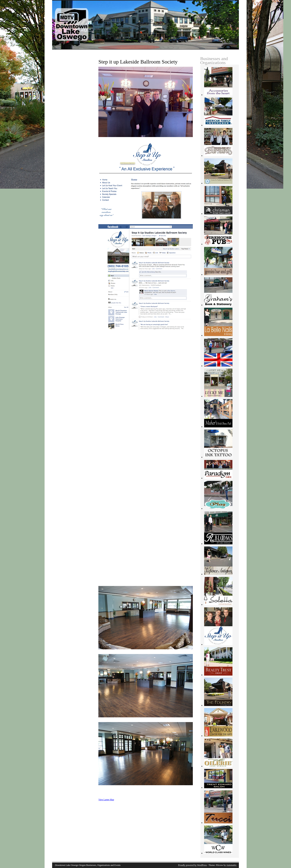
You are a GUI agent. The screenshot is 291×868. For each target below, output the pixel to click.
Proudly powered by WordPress (192, 865)
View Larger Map (106, 800)
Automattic (231, 865)
